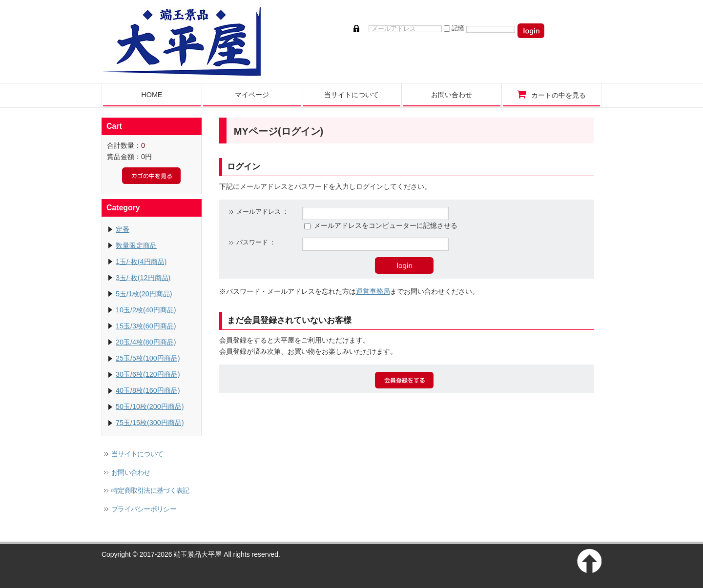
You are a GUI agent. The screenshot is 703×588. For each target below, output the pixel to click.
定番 (123, 229)
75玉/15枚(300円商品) (150, 423)
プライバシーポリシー (144, 509)
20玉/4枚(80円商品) (146, 342)
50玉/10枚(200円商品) (150, 406)
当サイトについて (137, 454)
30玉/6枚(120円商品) (148, 374)
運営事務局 (373, 291)
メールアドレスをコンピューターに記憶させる (386, 225)
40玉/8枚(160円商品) (148, 390)
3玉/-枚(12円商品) (143, 278)
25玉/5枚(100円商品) (148, 358)
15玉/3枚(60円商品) (146, 326)
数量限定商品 (136, 245)
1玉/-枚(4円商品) (141, 262)
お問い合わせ (131, 472)
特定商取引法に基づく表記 (150, 490)
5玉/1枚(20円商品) (144, 294)
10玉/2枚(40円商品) (146, 310)
